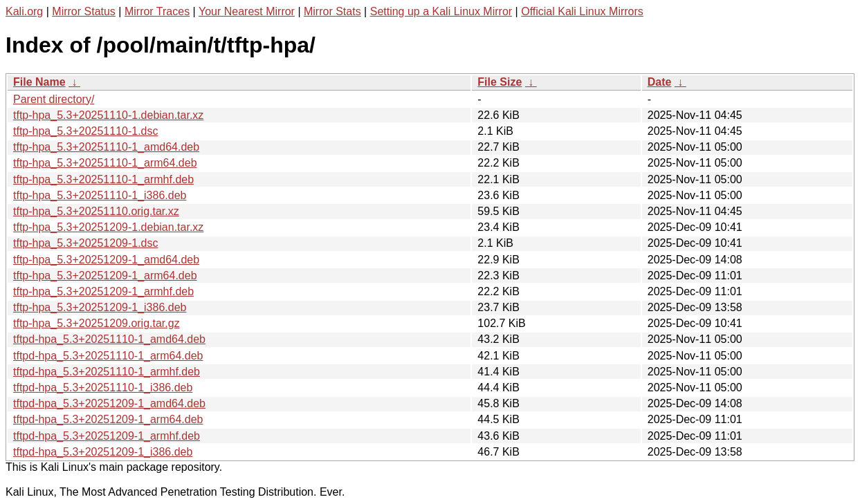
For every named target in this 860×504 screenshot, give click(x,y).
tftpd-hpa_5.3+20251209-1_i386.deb (103, 452)
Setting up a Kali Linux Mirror (441, 11)
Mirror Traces (157, 11)
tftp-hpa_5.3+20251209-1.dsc (86, 243)
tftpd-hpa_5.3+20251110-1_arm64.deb (108, 356)
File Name (39, 82)
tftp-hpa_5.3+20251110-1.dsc (86, 131)
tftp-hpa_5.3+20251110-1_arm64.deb (105, 163)
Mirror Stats (332, 11)
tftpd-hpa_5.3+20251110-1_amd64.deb (109, 339)
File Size (500, 82)
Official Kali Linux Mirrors (582, 11)
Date (660, 82)
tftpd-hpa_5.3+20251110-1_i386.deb (103, 388)
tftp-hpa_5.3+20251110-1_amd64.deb (106, 147)
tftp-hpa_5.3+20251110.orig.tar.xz (96, 211)
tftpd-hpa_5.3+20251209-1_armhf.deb (107, 436)
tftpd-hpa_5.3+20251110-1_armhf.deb (107, 372)
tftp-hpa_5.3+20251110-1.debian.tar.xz (108, 115)
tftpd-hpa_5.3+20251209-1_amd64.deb (109, 403)
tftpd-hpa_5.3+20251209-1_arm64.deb (108, 419)
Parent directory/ (54, 99)
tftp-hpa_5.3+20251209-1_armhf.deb (103, 291)
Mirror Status (84, 11)
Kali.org (24, 11)
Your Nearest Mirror (247, 11)
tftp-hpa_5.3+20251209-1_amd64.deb (106, 260)
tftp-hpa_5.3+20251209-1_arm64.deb (105, 276)
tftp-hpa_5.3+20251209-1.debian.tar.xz (108, 227)
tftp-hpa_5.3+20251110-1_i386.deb (100, 195)
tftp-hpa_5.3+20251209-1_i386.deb (100, 307)
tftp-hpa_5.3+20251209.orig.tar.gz (97, 323)
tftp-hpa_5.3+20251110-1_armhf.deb (103, 179)
